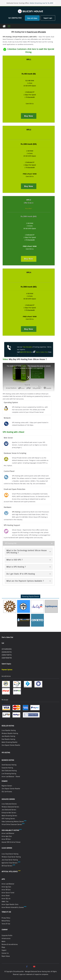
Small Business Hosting (9, 765)
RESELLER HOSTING (8, 726)
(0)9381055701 (7, 652)
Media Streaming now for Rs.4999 (41, 3)
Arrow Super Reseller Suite (10, 904)
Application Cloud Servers (11, 863)
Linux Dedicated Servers (9, 804)
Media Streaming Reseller (10, 742)
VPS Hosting (16, 512)
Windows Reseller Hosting (10, 733)
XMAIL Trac (5, 901)
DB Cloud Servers (8, 866)
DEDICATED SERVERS (8, 799)
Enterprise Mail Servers (9, 813)
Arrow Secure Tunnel (8, 893)
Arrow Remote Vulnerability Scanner (14, 907)
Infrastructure (6, 938)
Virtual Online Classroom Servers (12, 824)
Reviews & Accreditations (10, 944)
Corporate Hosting (7, 768)
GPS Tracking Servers (8, 819)
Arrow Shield (6, 896)
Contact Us (5, 953)
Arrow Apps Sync (7, 836)
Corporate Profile (7, 935)
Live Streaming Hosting (9, 774)
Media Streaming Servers (9, 816)
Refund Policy (6, 921)
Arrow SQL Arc (6, 899)
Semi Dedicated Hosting (9, 771)
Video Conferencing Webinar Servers (13, 822)
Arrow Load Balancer (8, 833)
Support (4, 950)
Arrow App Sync (6, 887)
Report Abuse (6, 956)
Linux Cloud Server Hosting (10, 854)
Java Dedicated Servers (9, 810)
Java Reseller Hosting (8, 736)
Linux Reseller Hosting (9, 730)
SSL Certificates (7, 792)
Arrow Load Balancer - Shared (11, 777)
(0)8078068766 (7, 658)
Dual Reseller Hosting (8, 739)
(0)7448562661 (7, 649)
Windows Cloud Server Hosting (11, 857)
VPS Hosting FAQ (11, 543)
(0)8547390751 (7, 655)
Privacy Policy (6, 918)
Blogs (3, 947)
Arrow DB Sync (6, 839)
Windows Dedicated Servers (10, 807)
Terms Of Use (6, 924)
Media (3, 941)
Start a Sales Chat (7, 637)
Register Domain (7, 786)
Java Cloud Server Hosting (10, 860)
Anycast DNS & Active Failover (11, 842)
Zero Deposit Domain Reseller (11, 745)
